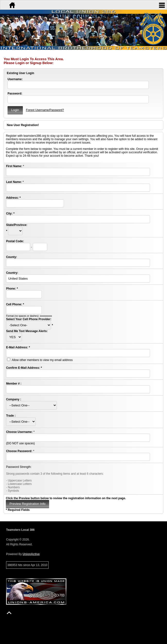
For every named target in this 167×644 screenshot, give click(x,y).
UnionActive (31, 554)
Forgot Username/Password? (45, 110)
